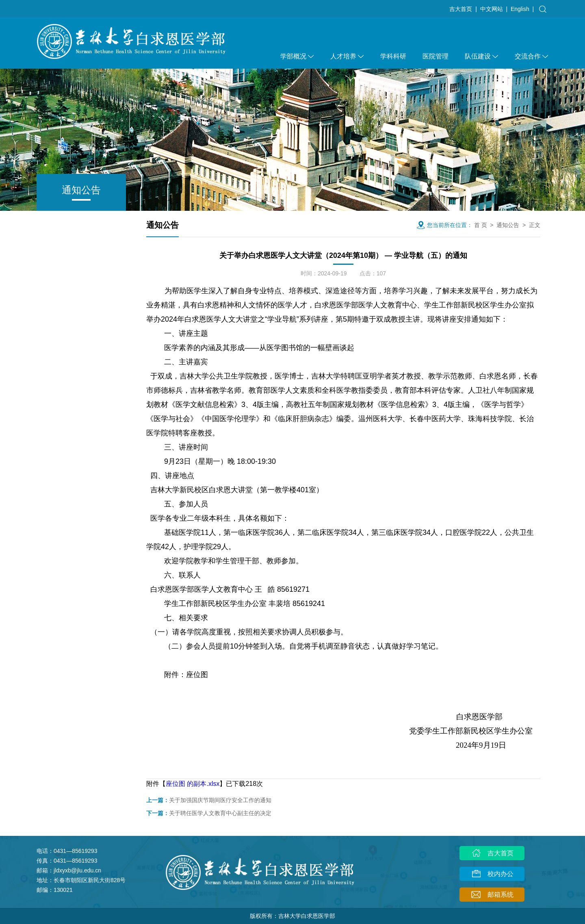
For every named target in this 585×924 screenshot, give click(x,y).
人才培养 (347, 56)
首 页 (481, 225)
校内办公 (492, 874)
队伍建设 (482, 56)
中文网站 (492, 9)
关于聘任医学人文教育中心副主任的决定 (209, 813)
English (520, 9)
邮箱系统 (492, 895)
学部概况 (297, 56)
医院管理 (435, 56)
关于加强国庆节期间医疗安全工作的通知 (209, 800)
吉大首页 (461, 9)
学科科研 (393, 56)
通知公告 (508, 225)
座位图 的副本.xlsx (193, 784)
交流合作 (532, 56)
